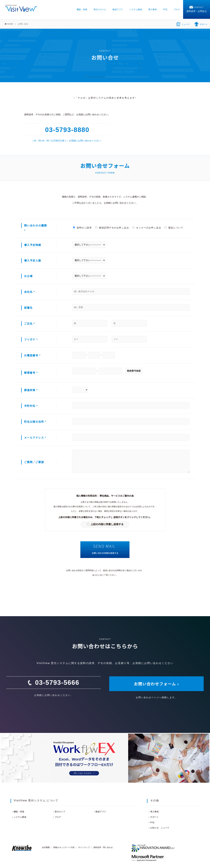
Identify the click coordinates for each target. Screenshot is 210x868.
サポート (201, 24)
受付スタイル (100, 9)
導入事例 (152, 9)
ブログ (177, 9)
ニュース (183, 24)
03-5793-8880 (67, 130)
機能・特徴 (82, 9)
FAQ (165, 9)
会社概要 (46, 847)
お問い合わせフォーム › (157, 684)
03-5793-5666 (57, 682)
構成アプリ (118, 9)
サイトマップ (84, 847)
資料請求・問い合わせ (103, 847)
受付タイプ (60, 812)
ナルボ (82, 98)
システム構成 (136, 9)
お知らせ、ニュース (160, 828)
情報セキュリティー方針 (64, 847)
